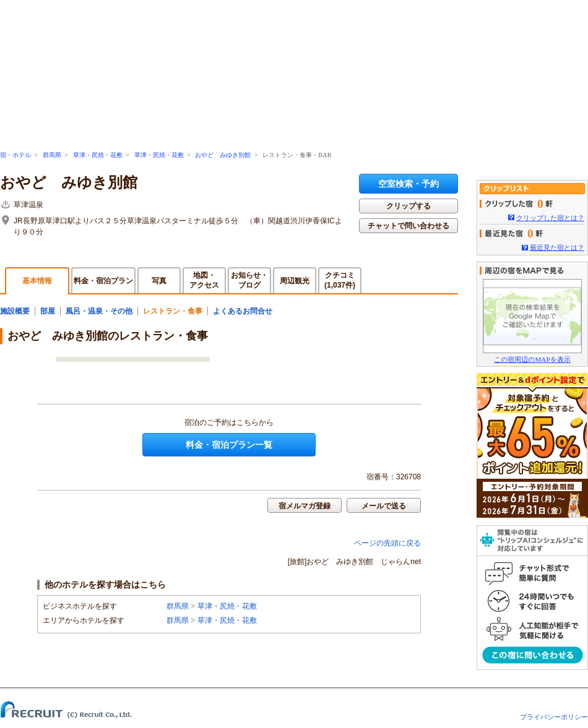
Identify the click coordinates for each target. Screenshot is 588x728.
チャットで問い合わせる (409, 226)
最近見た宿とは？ (557, 247)
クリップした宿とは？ (550, 218)
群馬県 (52, 155)
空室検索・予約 (409, 184)
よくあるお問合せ (243, 311)
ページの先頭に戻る (387, 543)
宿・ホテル (15, 155)
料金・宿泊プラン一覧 (229, 445)
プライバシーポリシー (554, 717)
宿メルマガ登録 (305, 506)
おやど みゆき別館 (223, 155)
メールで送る (384, 506)
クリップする (409, 206)
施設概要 (15, 311)
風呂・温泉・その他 (99, 311)
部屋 (48, 311)
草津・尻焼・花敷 (98, 155)
